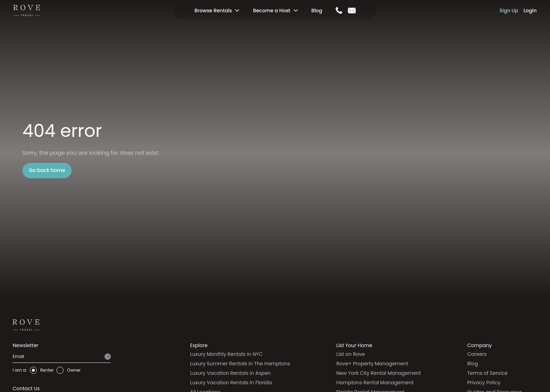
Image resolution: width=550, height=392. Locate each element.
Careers (477, 354)
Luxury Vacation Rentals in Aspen (230, 373)
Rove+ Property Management (372, 364)
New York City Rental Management (379, 373)
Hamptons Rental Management (375, 383)
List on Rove (351, 354)
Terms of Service (487, 373)
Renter (47, 370)
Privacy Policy (484, 383)
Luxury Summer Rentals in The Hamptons (240, 364)
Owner (74, 370)
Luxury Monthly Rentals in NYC (226, 354)
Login (530, 11)
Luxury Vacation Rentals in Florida (231, 383)
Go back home (47, 170)
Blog (317, 11)
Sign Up (509, 11)
